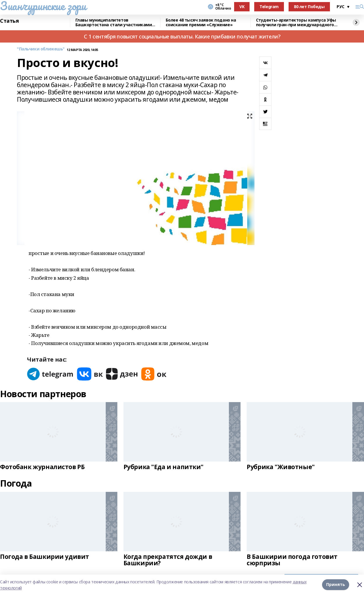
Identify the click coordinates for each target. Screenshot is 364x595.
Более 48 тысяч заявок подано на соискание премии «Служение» (201, 23)
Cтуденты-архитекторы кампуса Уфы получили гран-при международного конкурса (296, 23)
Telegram (269, 7)
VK (242, 7)
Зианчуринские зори (43, 6)
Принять (336, 585)
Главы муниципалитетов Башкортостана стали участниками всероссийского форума (114, 23)
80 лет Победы (309, 7)
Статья (9, 21)
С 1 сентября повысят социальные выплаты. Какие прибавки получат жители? (182, 36)
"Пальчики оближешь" (41, 49)
